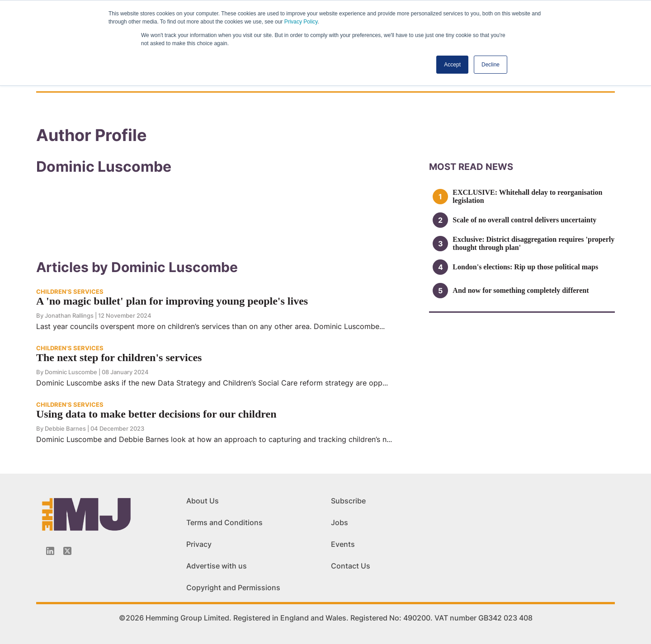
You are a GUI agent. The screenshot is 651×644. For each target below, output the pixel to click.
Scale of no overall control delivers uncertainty (524, 220)
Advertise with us (217, 566)
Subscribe (348, 501)
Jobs (340, 522)
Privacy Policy (301, 22)
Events (343, 544)
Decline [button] (491, 65)
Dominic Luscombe (71, 372)
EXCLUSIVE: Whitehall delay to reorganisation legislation (527, 196)
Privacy (199, 544)
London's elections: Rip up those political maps (525, 267)
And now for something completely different (521, 290)
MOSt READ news (471, 167)
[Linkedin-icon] (50, 551)
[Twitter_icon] (67, 551)
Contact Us (351, 566)
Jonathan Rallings (69, 315)
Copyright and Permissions (233, 588)
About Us (203, 501)
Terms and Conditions (224, 522)
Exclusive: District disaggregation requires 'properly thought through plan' (533, 243)
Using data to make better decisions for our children (156, 414)
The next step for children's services (119, 357)
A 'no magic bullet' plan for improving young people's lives (172, 301)
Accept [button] (452, 65)
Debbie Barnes (65, 428)
